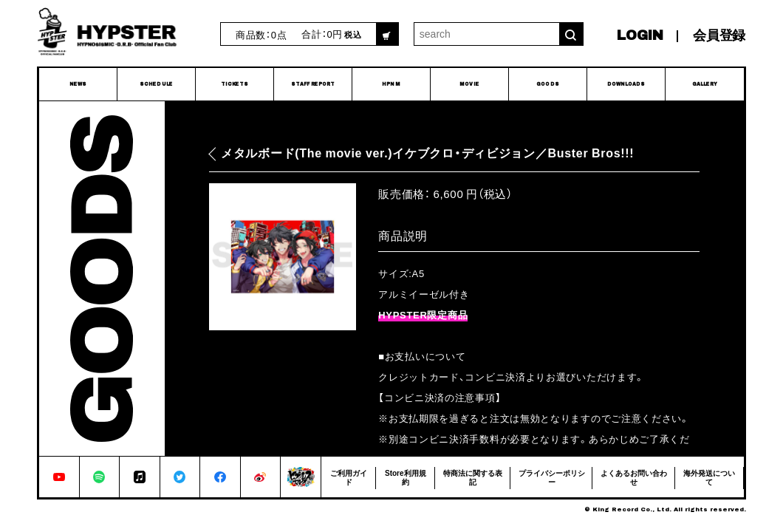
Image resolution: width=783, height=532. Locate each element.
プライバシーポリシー (552, 477)
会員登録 (719, 35)
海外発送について (709, 477)
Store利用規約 (406, 477)
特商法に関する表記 (473, 477)
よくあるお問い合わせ (634, 477)
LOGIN (640, 35)
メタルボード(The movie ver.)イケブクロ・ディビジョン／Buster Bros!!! (427, 153)
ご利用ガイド (349, 477)
